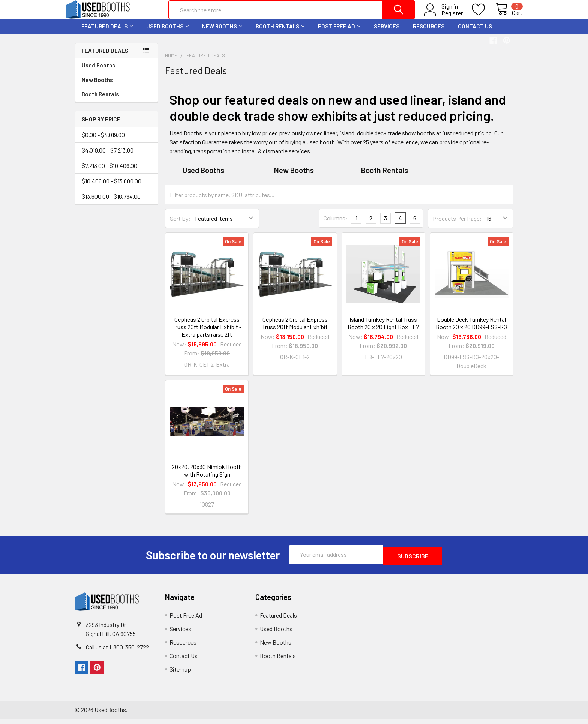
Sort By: (180, 225)
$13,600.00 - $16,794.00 (111, 203)
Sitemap (180, 674)
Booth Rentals (280, 33)
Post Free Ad (339, 33)
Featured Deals (107, 33)
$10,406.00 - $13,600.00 (112, 188)
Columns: (336, 225)
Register (443, 18)
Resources (429, 33)
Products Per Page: (457, 225)
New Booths (222, 33)
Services (387, 33)
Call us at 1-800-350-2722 (117, 652)
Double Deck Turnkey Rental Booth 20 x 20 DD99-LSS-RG (471, 330)
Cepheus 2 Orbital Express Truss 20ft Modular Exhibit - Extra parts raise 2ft (207, 334)
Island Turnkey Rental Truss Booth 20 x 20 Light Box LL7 (383, 330)
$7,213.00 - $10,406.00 (109, 172)
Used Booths (167, 33)
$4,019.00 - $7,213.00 (108, 157)
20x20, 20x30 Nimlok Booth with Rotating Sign (207, 477)
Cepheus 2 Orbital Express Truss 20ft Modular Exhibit (295, 330)
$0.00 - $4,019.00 (103, 142)
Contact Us (475, 33)
